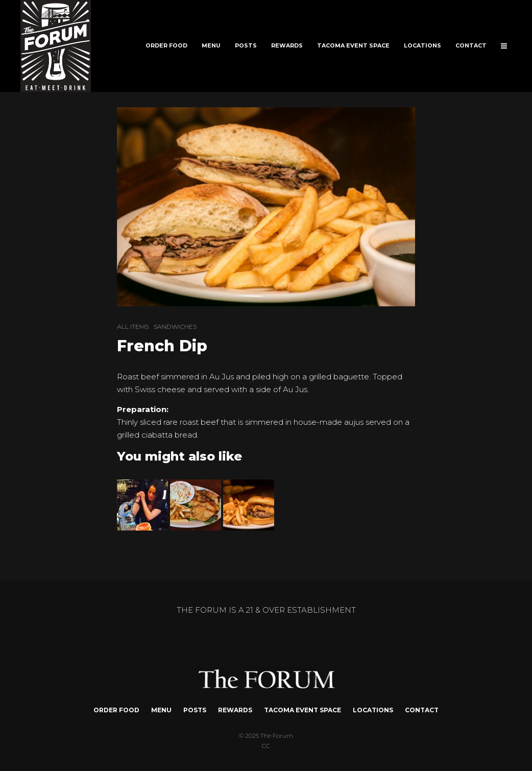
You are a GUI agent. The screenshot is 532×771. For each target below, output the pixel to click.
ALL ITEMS (133, 327)
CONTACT (471, 46)
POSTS (246, 46)
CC (266, 746)
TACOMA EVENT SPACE (353, 46)
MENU (211, 46)
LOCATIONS (422, 46)
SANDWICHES (175, 327)
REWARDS (287, 46)
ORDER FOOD (166, 46)
